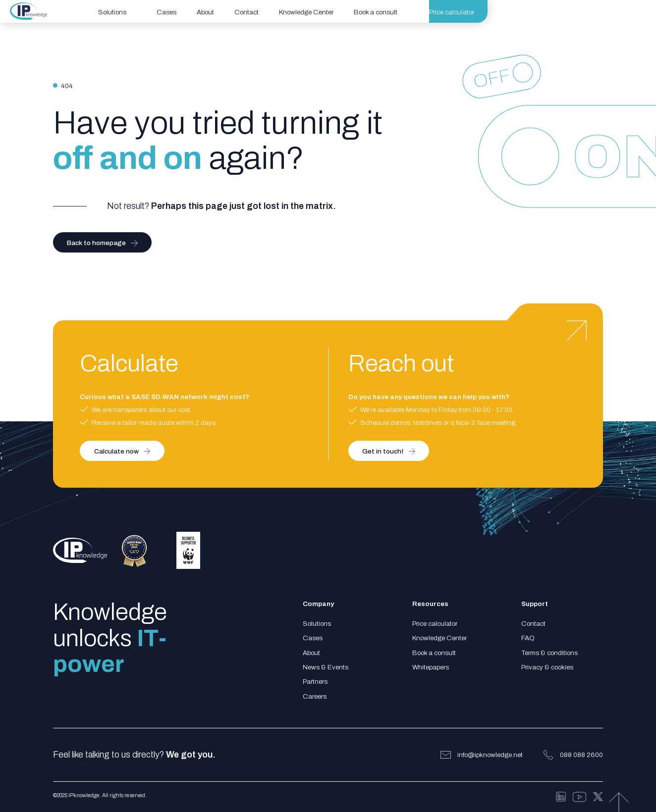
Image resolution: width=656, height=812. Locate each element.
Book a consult (434, 653)
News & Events (326, 667)
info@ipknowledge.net (490, 755)
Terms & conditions (549, 653)
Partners (315, 682)
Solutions (317, 624)
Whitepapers (431, 667)
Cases (313, 638)
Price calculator (435, 624)
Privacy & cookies (547, 667)
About (311, 653)
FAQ (528, 638)
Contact (533, 624)
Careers (315, 696)
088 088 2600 (581, 755)
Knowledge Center (439, 638)
